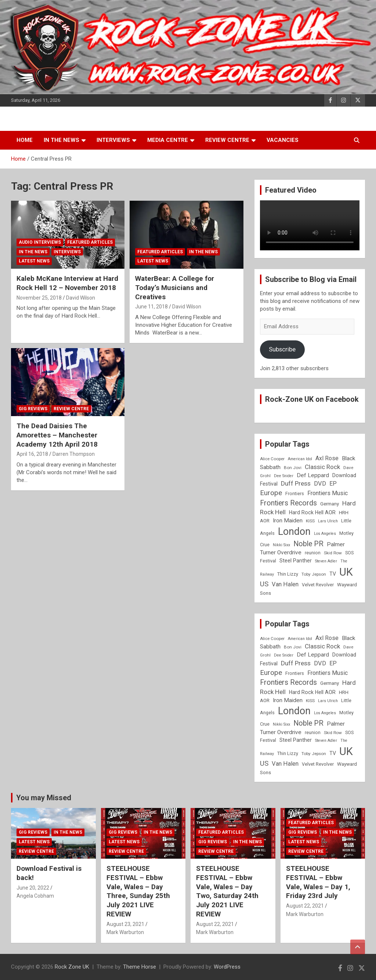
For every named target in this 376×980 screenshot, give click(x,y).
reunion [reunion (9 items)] (313, 553)
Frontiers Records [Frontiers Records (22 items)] (288, 503)
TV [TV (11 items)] (333, 574)
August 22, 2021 (215, 924)
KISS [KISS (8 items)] (310, 521)
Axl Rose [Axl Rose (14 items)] (327, 458)
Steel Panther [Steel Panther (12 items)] (296, 561)
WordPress (227, 967)
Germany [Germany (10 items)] (330, 504)
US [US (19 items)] (264, 584)
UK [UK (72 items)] (346, 572)
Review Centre (227, 140)
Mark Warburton (125, 932)
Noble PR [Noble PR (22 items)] (308, 544)
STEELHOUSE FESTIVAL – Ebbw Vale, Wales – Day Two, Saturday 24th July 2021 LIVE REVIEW (227, 891)
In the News (62, 140)
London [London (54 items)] (294, 532)
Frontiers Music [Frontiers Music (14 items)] (328, 493)
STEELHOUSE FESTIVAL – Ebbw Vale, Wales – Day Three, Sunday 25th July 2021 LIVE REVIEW (138, 891)
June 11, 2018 (151, 307)
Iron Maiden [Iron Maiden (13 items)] (288, 521)
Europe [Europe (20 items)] (271, 493)
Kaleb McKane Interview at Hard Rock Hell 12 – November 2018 (67, 283)
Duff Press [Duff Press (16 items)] (296, 483)
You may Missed (44, 798)
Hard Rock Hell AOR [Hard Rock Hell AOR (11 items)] (312, 512)
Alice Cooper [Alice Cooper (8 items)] (272, 459)
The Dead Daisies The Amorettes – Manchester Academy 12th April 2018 (57, 435)
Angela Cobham (35, 896)
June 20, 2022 (33, 888)
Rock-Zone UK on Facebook (312, 399)
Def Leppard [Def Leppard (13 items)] (313, 475)
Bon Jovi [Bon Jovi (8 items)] (293, 468)
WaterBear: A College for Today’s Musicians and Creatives (175, 287)
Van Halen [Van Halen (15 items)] (285, 584)
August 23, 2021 (125, 924)
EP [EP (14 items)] (333, 484)
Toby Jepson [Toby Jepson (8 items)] (314, 574)
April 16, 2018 (32, 454)
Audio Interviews (40, 242)
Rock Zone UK (72, 967)
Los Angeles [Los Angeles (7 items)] (325, 534)
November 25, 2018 (39, 298)
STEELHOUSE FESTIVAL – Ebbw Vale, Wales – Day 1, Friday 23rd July (318, 882)
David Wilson (81, 298)
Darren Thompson (74, 454)
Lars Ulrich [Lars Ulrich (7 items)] (328, 521)
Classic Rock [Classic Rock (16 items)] (322, 467)
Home (25, 140)
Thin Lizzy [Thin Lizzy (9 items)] (288, 574)
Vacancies (283, 140)
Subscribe (282, 349)
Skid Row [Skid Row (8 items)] (333, 553)
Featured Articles (90, 242)
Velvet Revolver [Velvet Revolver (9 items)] (318, 585)
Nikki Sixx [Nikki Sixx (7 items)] (281, 545)
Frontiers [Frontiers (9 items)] (295, 493)
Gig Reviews (33, 409)
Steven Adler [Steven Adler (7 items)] (326, 561)
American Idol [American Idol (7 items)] (300, 459)
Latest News (34, 261)
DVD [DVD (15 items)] (320, 484)
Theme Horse (140, 967)
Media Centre (168, 140)
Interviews (113, 140)
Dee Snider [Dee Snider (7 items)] (284, 476)
